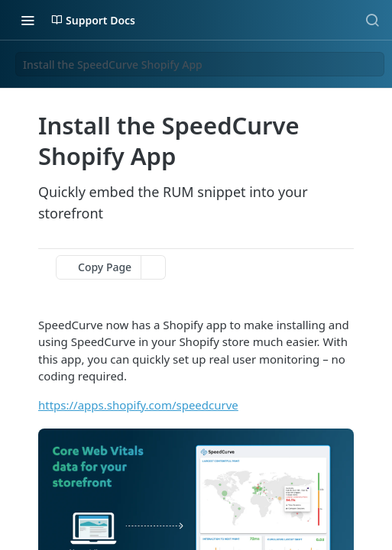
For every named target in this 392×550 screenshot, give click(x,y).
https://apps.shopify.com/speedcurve (138, 405)
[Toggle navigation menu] (28, 20)
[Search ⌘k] (372, 20)
